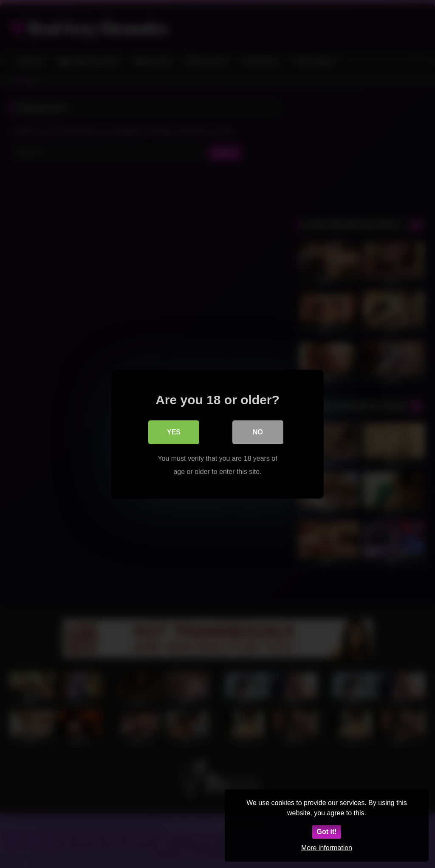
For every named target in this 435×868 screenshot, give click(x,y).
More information (327, 848)
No (258, 432)
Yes (174, 432)
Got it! (326, 832)
